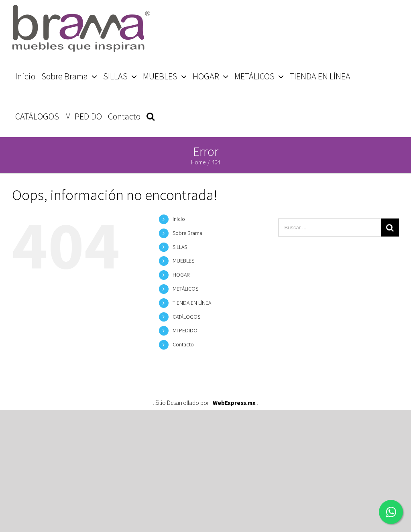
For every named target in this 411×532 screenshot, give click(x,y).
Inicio (179, 219)
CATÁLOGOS (186, 317)
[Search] (150, 116)
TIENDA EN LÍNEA (192, 303)
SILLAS (180, 247)
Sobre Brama (187, 233)
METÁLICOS (185, 289)
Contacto (183, 344)
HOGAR (181, 275)
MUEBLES (183, 261)
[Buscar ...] (330, 228)
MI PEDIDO (185, 330)
